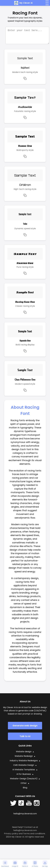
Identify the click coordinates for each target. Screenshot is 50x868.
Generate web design (25, 726)
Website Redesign (24, 756)
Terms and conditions (34, 834)
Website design (24, 752)
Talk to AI (25, 736)
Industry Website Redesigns (24, 761)
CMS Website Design (24, 765)
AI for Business (24, 774)
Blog (25, 788)
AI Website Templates (24, 770)
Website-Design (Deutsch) (24, 779)
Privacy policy (11, 834)
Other (24, 783)
